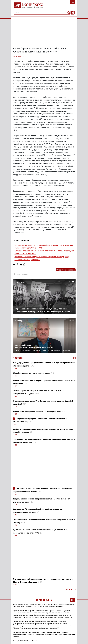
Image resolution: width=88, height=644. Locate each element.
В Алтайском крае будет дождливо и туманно (31, 373)
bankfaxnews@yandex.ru (54, 607)
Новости (18, 358)
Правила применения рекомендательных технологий (48, 635)
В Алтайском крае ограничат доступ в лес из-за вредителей (37, 411)
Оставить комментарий (66, 270)
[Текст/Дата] (73, 13)
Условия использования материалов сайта (44, 632)
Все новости (71, 589)
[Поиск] (69, 13)
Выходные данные (20, 632)
